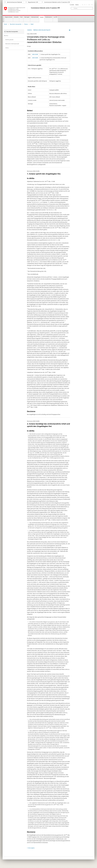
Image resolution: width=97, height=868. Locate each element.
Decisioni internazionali (12, 44)
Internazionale (35, 17)
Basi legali (27, 17)
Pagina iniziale (9, 17)
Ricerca (26, 24)
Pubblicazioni (49, 17)
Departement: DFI (32, 2)
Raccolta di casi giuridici (16, 24)
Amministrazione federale (13, 2)
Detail (32, 24)
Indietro (30, 30)
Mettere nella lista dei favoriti (42, 30)
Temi (21, 17)
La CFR (55, 17)
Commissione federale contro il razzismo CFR (56, 2)
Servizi (42, 17)
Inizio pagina (31, 848)
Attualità (16, 17)
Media (77, 5)
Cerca (7, 48)
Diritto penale (9, 40)
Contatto (72, 5)
